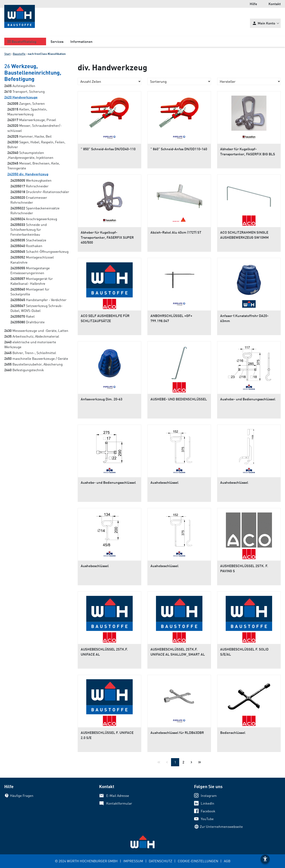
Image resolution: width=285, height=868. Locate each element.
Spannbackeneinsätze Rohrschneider (35, 210)
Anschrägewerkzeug (34, 219)
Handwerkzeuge (21, 97)
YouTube (207, 819)
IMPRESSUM (133, 861)
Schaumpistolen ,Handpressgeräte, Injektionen (30, 155)
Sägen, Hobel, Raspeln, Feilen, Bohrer (36, 144)
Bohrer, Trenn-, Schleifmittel (30, 353)
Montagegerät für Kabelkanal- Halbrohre (32, 281)
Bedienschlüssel (233, 733)
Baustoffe (19, 54)
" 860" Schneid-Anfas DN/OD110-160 (179, 149)
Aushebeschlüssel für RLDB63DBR (177, 733)
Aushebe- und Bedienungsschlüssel (248, 399)
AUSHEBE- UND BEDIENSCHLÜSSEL (179, 399)
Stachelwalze (28, 240)
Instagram (209, 796)
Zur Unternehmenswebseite (221, 827)
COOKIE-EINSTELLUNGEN (198, 861)
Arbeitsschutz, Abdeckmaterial (32, 336)
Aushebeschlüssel (164, 482)
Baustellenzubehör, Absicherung (33, 364)
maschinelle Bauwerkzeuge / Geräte (36, 358)
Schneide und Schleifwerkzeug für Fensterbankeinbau (29, 229)
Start (7, 54)
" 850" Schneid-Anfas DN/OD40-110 (108, 149)
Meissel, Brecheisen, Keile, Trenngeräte (34, 166)
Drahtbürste (28, 322)
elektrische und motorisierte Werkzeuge (30, 344)
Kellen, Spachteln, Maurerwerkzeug (27, 112)
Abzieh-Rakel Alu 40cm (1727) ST (176, 232)
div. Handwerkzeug (28, 174)
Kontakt (275, 4)
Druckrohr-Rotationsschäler (40, 192)
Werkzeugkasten (31, 180)
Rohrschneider (29, 186)
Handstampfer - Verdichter (38, 300)
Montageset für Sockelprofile (30, 292)
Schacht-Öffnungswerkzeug (39, 251)
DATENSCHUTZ (160, 861)
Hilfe (253, 4)
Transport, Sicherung (24, 91)
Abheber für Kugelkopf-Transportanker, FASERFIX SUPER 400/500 (107, 237)
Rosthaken (26, 246)
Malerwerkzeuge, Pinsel (32, 120)
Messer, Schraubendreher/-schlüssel (34, 128)
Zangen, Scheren (26, 103)
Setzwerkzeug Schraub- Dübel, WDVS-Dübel (36, 308)
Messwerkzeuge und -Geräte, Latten (36, 331)
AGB (227, 861)
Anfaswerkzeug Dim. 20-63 (102, 399)
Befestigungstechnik (24, 370)
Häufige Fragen (22, 796)
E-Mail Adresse (118, 796)
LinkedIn (208, 803)
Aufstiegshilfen (20, 86)
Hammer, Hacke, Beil (29, 136)
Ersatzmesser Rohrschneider (29, 200)
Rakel (23, 316)
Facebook (208, 811)
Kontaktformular (119, 803)
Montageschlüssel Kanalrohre (32, 260)
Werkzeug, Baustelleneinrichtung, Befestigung (33, 72)
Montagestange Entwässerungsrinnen (30, 270)
